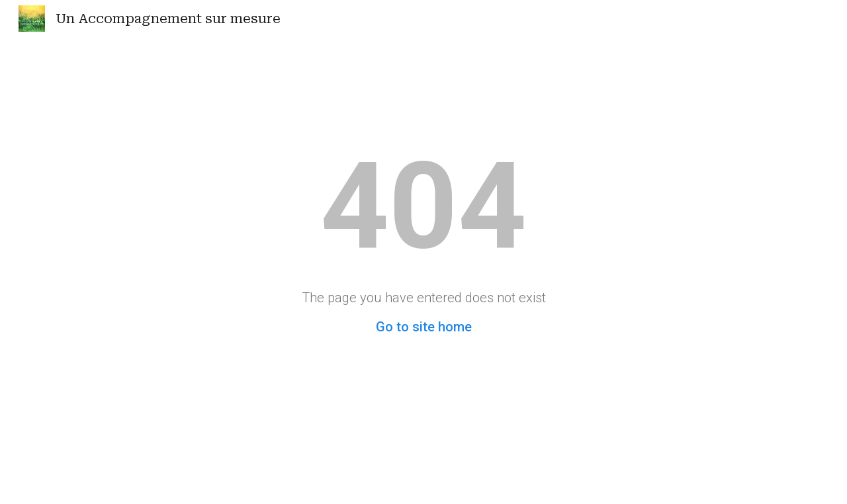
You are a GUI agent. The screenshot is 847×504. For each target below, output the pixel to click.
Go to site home (424, 327)
